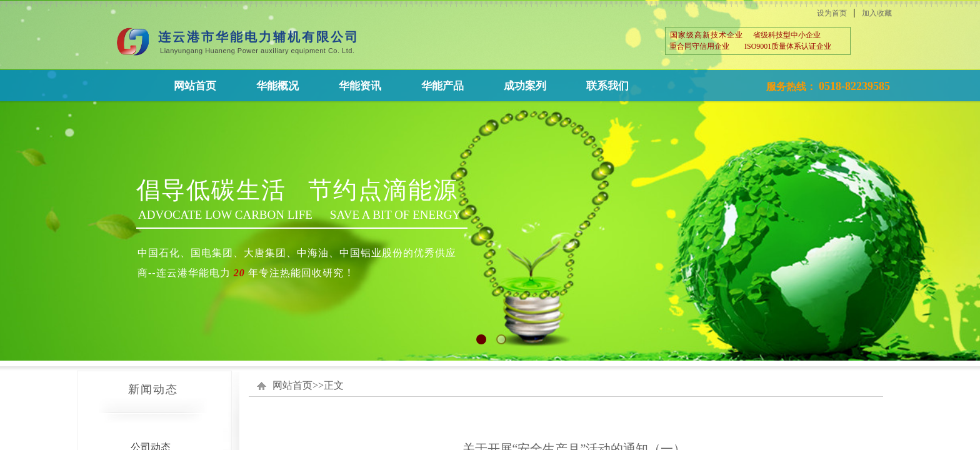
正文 (334, 385)
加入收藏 (877, 13)
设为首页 (832, 13)
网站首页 (292, 385)
